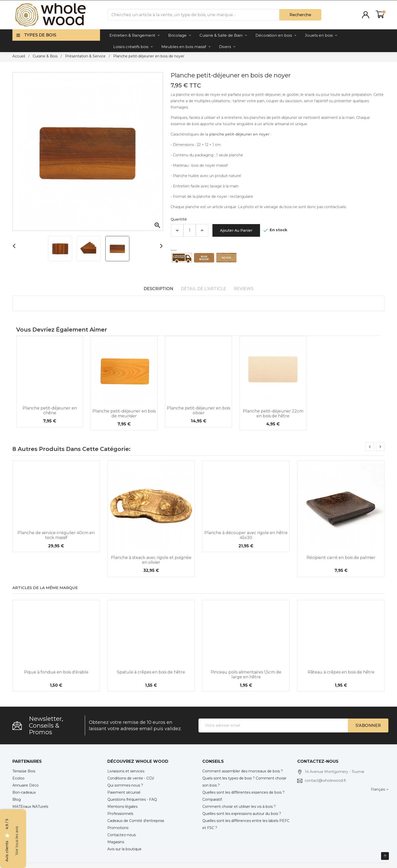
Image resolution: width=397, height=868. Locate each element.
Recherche (300, 15)
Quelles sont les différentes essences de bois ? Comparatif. (243, 796)
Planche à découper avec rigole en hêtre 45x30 (246, 535)
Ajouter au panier (236, 230)
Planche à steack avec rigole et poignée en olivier (151, 560)
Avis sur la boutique (124, 849)
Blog (17, 799)
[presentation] (370, 447)
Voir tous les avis (17, 841)
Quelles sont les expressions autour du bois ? (242, 814)
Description (158, 289)
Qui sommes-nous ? (125, 785)
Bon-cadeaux (24, 792)
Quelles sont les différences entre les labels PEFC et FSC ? (246, 824)
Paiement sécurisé (124, 792)
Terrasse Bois (24, 771)
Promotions (118, 828)
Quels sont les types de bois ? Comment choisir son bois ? (244, 782)
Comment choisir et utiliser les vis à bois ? (239, 807)
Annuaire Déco (26, 785)
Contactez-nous (122, 835)
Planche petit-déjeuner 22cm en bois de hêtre (273, 414)
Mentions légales (122, 807)
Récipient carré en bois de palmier (341, 558)
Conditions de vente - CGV (131, 778)
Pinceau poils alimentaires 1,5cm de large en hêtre (246, 675)
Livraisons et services (126, 771)
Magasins (116, 842)
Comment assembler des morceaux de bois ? (243, 771)
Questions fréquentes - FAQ (132, 799)
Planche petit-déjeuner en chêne (50, 410)
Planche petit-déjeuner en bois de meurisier (124, 414)
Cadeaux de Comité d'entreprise (136, 821)
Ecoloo (18, 778)
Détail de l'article (203, 289)
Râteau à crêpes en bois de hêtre (341, 672)
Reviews (244, 289)
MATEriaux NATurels (30, 807)
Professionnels (120, 814)
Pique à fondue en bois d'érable (56, 672)
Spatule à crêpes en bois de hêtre (151, 672)
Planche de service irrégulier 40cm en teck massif (56, 535)
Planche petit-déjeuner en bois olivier (198, 410)
